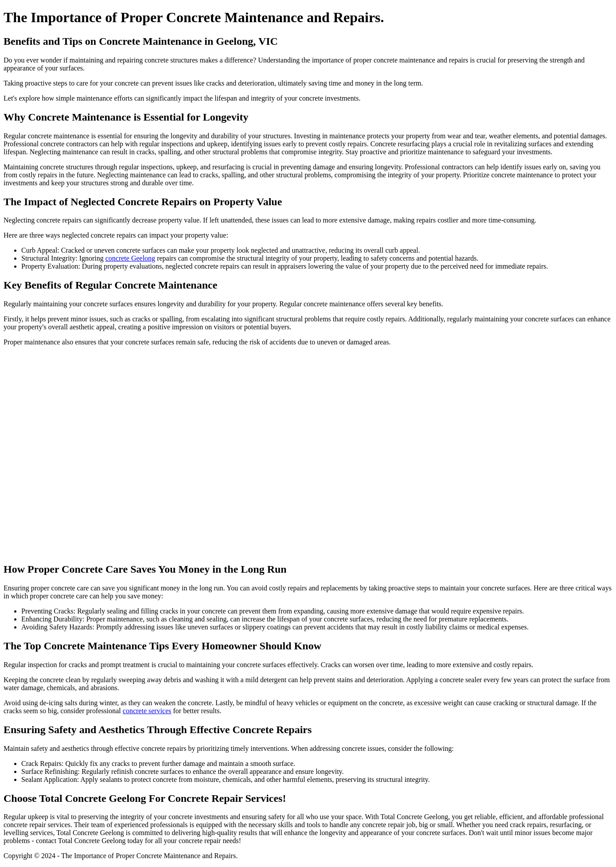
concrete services (147, 711)
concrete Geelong (130, 258)
